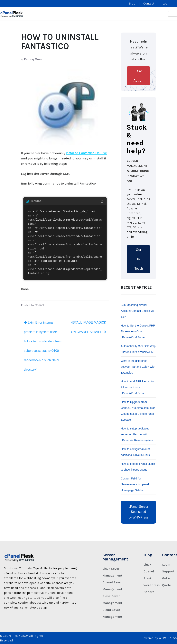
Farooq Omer (33, 59)
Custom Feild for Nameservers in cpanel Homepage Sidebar (135, 484)
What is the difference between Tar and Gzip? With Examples (138, 367)
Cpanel (39, 305)
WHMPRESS (168, 638)
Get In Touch (139, 259)
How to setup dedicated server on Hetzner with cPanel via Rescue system (137, 434)
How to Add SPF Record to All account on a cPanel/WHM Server (137, 387)
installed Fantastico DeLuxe (86, 153)
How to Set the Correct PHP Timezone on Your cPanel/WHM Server (138, 331)
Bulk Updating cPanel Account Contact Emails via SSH (137, 311)
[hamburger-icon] (173, 14)
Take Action (139, 76)
